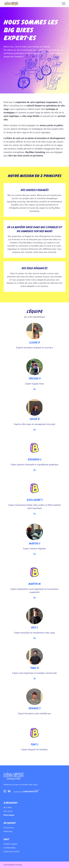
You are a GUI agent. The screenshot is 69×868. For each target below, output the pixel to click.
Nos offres (8, 807)
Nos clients (8, 811)
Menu (64, 4)
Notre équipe (9, 815)
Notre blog (8, 831)
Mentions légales (11, 844)
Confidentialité (9, 848)
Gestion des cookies (12, 851)
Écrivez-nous (9, 828)
